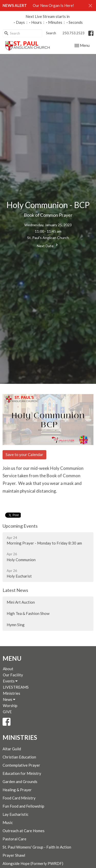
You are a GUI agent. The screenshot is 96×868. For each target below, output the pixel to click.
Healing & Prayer (17, 790)
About (8, 669)
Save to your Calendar (24, 454)
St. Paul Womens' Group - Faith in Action (37, 847)
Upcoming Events (20, 526)
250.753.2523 (73, 33)
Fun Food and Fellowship (23, 806)
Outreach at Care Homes (24, 831)
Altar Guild (12, 749)
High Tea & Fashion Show (28, 613)
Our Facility (13, 675)
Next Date (48, 245)
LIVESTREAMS (16, 687)
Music (8, 822)
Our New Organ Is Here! (53, 5)
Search (51, 33)
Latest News (15, 590)
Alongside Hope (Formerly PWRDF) (33, 863)
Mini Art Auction (21, 602)
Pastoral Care (14, 839)
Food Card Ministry (19, 798)
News (9, 699)
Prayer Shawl (14, 855)
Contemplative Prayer (21, 765)
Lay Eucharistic (15, 814)
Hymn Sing (16, 625)
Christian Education (19, 757)
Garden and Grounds (20, 782)
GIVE (7, 712)
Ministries (12, 693)
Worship (10, 706)
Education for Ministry (22, 773)
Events (10, 681)
